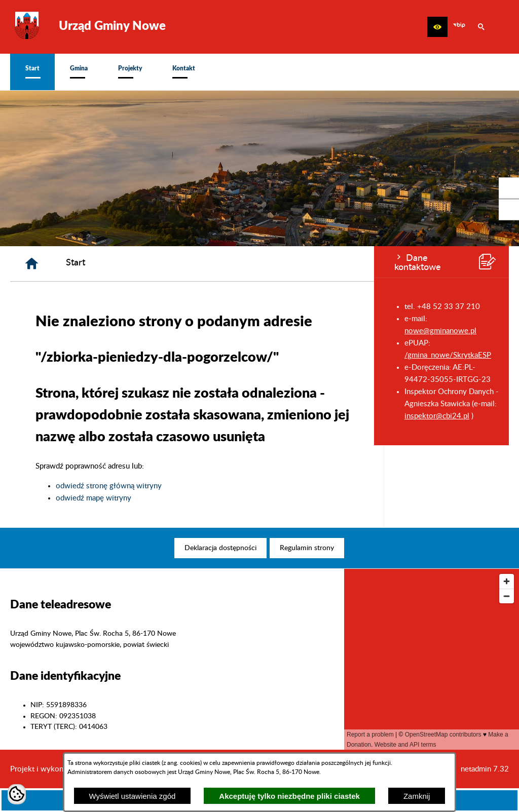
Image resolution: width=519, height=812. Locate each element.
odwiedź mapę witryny (219, 498)
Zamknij (417, 796)
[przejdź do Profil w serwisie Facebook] (509, 188)
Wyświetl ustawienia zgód (133, 796)
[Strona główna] (157, 264)
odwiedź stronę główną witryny (234, 486)
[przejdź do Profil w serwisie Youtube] (509, 210)
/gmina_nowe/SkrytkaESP (74, 355)
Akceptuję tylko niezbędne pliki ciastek (289, 796)
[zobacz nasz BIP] (459, 27)
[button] (437, 27)
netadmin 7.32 (485, 769)
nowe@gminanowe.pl (66, 331)
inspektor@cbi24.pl (63, 416)
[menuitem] (32, 72)
